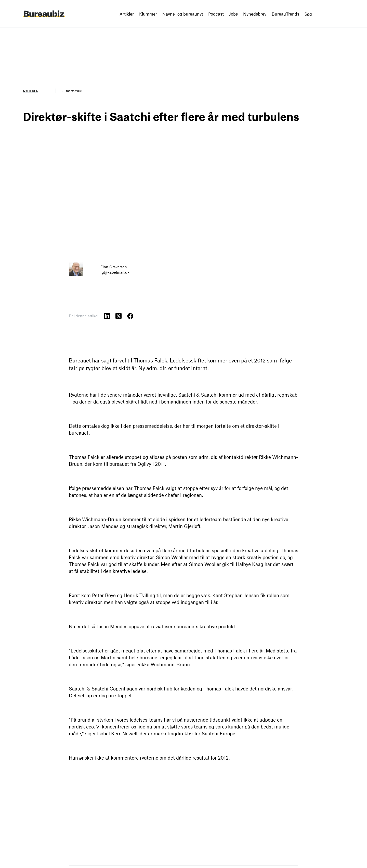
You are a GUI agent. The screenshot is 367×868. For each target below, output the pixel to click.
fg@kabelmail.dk (115, 272)
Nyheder (31, 91)
